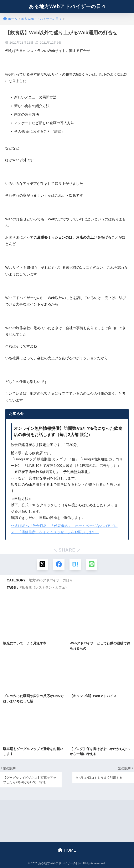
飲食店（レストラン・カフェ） (45, 588)
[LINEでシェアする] (92, 564)
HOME (67, 850)
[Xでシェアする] (42, 564)
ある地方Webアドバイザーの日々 (68, 6)
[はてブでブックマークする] (75, 564)
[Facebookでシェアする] (59, 564)
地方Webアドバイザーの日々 (51, 580)
